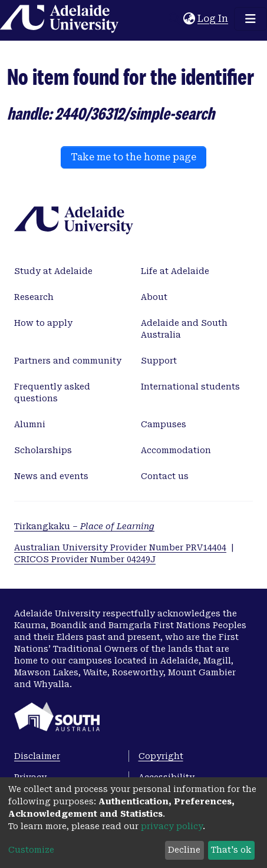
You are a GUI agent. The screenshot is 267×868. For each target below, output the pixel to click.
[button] (189, 19)
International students (190, 387)
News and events (51, 476)
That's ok (231, 850)
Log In (213, 19)
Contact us (165, 476)
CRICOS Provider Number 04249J (85, 559)
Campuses (164, 424)
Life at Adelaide (175, 271)
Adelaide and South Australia (184, 329)
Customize (31, 850)
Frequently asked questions (52, 392)
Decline (184, 850)
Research (34, 297)
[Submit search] (174, 19)
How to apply (43, 323)
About (154, 297)
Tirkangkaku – (84, 526)
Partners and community (68, 361)
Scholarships (43, 450)
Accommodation (176, 450)
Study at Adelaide (53, 271)
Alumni (30, 424)
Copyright (161, 756)
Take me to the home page (133, 157)
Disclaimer (37, 756)
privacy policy (172, 826)
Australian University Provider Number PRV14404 (120, 547)
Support (159, 361)
